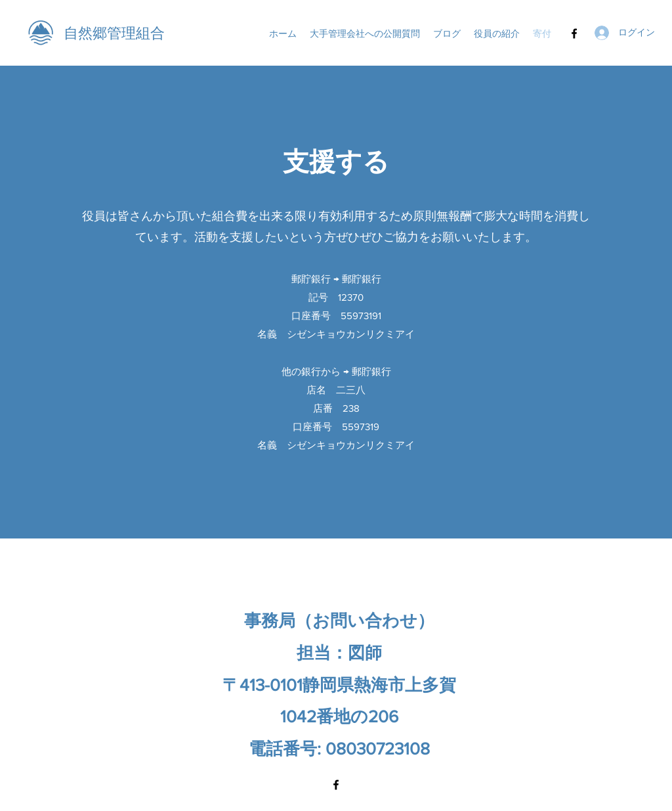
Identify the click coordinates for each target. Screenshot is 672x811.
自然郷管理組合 (114, 33)
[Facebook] (574, 33)
